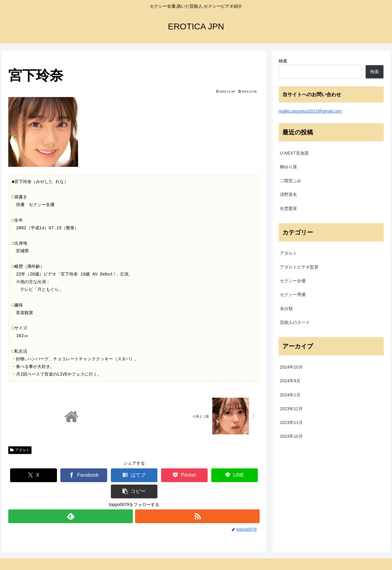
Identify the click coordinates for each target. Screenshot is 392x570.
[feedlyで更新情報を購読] (70, 500)
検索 (283, 61)
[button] (239, 476)
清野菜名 (288, 194)
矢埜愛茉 (288, 208)
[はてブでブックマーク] (113, 476)
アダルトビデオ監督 (299, 267)
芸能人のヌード (295, 322)
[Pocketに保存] (155, 476)
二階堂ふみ (291, 181)
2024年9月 (290, 381)
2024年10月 (291, 367)
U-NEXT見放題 (294, 153)
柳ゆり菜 (288, 167)
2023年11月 (291, 422)
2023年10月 (291, 436)
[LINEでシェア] (197, 476)
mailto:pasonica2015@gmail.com (310, 111)
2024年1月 (290, 395)
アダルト (20, 450)
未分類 (286, 309)
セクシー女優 (293, 281)
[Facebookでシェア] (71, 476)
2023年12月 (291, 409)
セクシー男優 (293, 294)
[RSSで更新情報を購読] (198, 500)
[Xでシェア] (29, 476)
